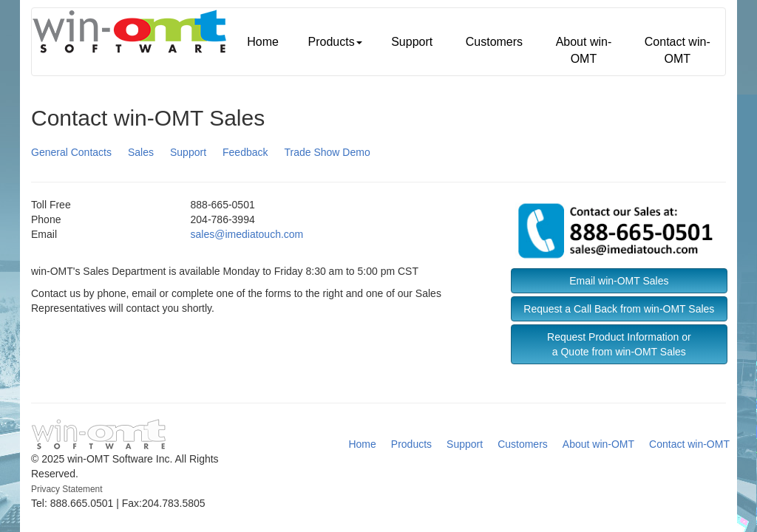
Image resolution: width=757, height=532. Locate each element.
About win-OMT (584, 50)
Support (412, 42)
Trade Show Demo (327, 152)
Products (335, 42)
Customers (494, 42)
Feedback (245, 152)
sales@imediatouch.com (247, 234)
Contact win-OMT (678, 50)
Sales (141, 152)
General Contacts (71, 152)
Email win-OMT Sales (619, 281)
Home (263, 42)
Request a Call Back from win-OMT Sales (619, 309)
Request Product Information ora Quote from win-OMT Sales (619, 344)
